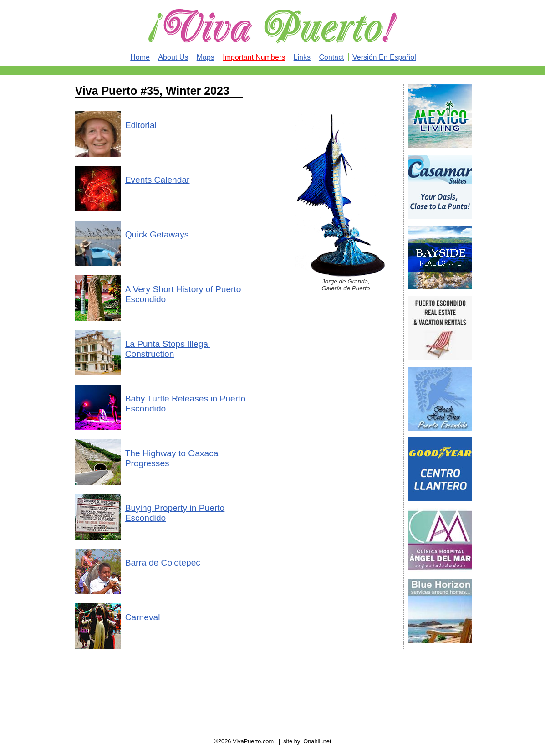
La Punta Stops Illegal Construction (168, 349)
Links (302, 57)
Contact (331, 57)
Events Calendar (158, 180)
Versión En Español (384, 57)
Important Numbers (254, 57)
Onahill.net (317, 741)
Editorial (141, 125)
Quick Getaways (157, 234)
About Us (173, 57)
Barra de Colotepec (163, 563)
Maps (206, 57)
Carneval (143, 617)
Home (140, 57)
